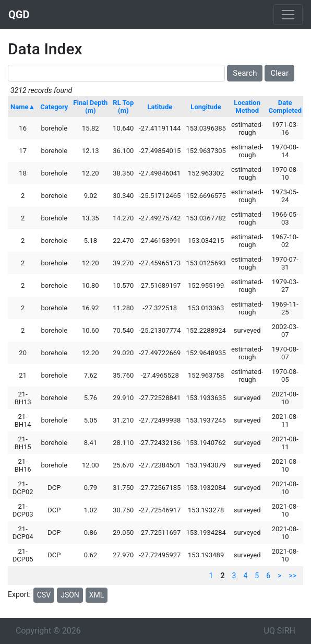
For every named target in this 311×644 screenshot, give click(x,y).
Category (54, 107)
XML (97, 595)
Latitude (160, 107)
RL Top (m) (123, 107)
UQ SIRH (280, 631)
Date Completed (285, 107)
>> (292, 576)
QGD (19, 15)
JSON (70, 595)
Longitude (206, 107)
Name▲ (23, 107)
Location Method (247, 107)
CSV (44, 595)
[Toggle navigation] (288, 15)
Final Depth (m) (90, 107)
